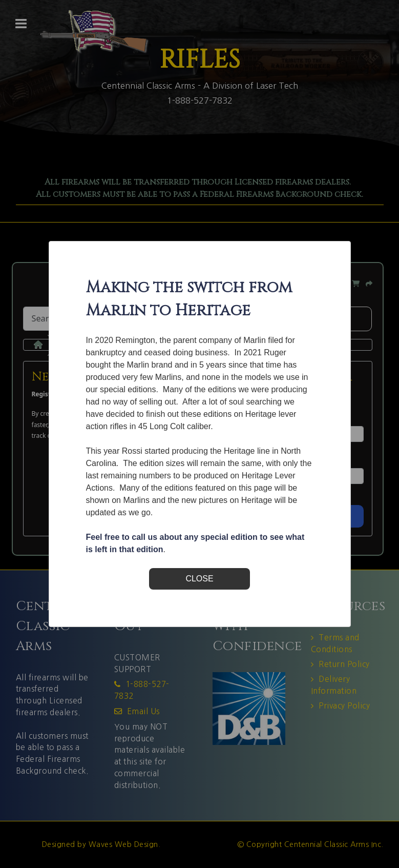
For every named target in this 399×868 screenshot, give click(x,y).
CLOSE (199, 579)
